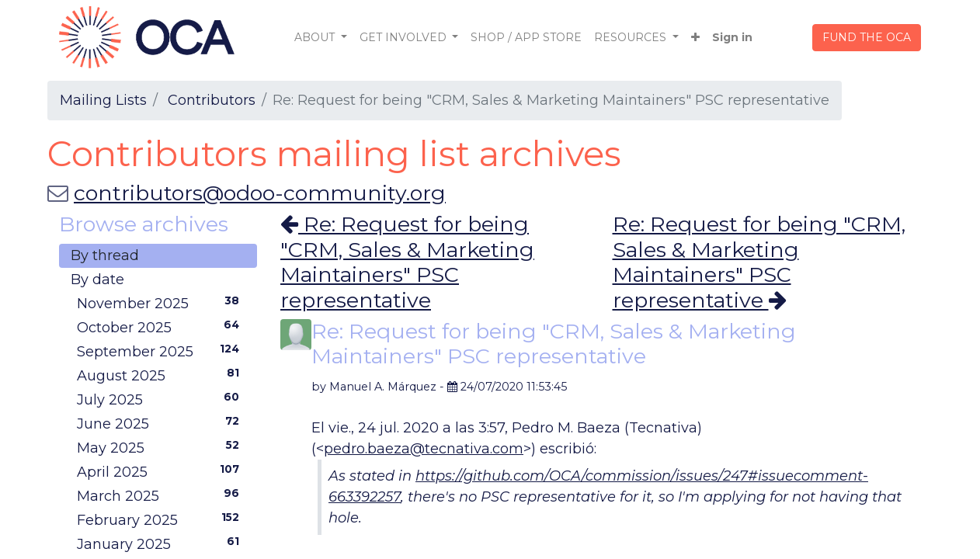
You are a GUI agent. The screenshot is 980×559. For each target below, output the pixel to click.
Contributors (212, 100)
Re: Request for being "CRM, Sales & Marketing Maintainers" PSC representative (407, 262)
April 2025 (161, 471)
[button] (695, 38)
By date (97, 279)
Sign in (732, 37)
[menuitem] (526, 38)
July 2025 (161, 399)
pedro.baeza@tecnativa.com (424, 449)
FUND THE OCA (867, 37)
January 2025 (161, 543)
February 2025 (161, 519)
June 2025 (161, 423)
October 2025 (161, 327)
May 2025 (161, 447)
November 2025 (161, 303)
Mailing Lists (103, 100)
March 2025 (161, 495)
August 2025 (161, 375)
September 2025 (161, 351)
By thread (105, 255)
